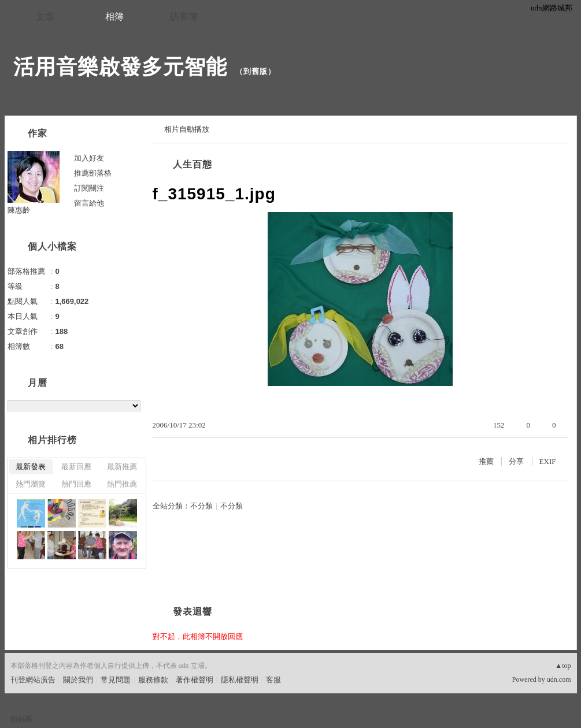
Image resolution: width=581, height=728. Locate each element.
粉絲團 (22, 719)
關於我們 (78, 680)
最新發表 (31, 467)
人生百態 (193, 164)
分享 (516, 461)
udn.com (559, 679)
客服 (273, 680)
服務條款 (153, 680)
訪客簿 (184, 16)
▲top (563, 666)
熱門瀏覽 (31, 484)
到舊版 (256, 71)
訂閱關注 (89, 188)
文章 (45, 16)
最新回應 (76, 467)
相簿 (114, 16)
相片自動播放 (187, 129)
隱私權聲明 (240, 680)
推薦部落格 (93, 173)
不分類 (201, 506)
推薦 (486, 461)
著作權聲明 (195, 680)
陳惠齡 (19, 210)
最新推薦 (122, 467)
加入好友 (89, 158)
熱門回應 (76, 484)
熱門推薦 (122, 484)
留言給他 (89, 203)
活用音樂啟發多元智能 (120, 67)
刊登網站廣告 (33, 680)
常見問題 (116, 680)
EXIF (548, 461)
